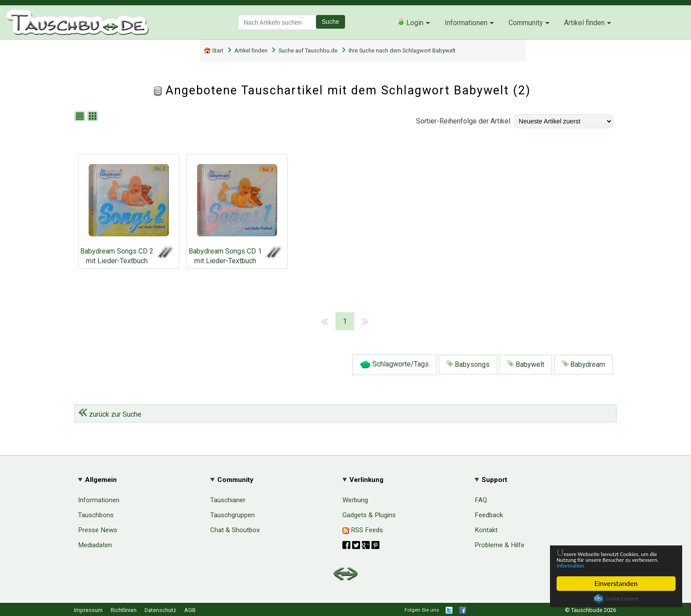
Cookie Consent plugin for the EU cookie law (616, 599)
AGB (190, 610)
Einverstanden (616, 584)
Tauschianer (228, 500)
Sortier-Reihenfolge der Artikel (463, 121)
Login (411, 22)
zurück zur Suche (110, 414)
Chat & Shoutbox (235, 530)
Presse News (98, 530)
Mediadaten (95, 545)
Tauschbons (96, 515)
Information (612, 565)
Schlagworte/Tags (394, 365)
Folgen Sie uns (422, 610)
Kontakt (486, 530)
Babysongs (468, 364)
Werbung (355, 500)
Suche (331, 22)
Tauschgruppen (232, 515)
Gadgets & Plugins (369, 515)
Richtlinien (124, 610)
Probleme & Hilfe (500, 545)
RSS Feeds (363, 530)
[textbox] (277, 22)
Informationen (466, 23)
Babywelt (526, 364)
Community (526, 23)
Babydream (583, 364)
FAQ (481, 500)
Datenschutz (160, 610)
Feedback (489, 515)
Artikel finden (584, 23)
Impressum (88, 610)
